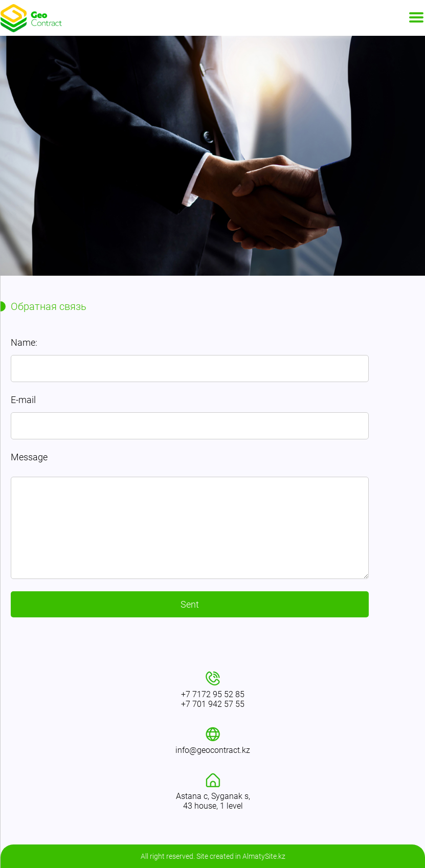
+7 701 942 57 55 (213, 704)
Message (29, 457)
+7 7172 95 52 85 (213, 694)
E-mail (23, 400)
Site (202, 856)
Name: (24, 342)
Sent (190, 604)
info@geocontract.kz (213, 750)
